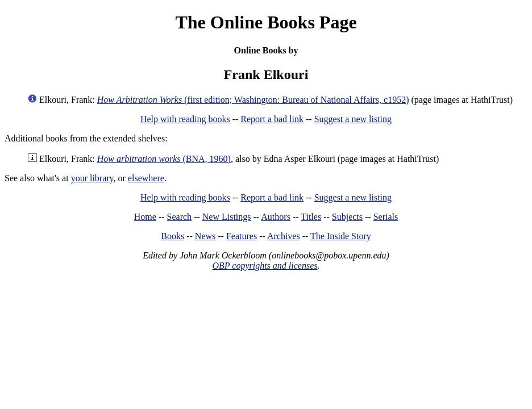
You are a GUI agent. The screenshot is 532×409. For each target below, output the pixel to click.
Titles (311, 217)
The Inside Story (341, 236)
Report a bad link (272, 119)
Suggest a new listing (353, 119)
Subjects (347, 217)
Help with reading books (185, 119)
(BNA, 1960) (164, 159)
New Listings (227, 217)
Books (173, 236)
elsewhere (146, 178)
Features (242, 236)
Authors (276, 217)
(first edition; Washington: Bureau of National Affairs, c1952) (253, 100)
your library (92, 178)
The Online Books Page (266, 22)
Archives (284, 236)
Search (180, 217)
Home (145, 217)
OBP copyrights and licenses (265, 266)
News (205, 236)
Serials (386, 217)
